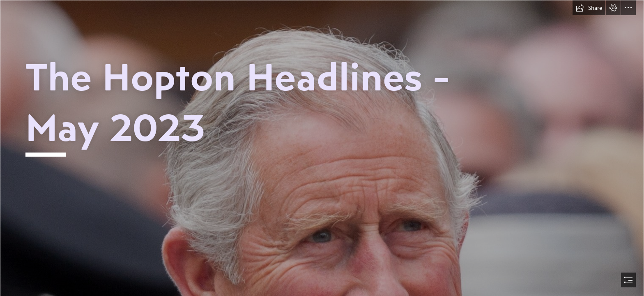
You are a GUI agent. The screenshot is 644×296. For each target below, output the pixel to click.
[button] (589, 8)
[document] (322, 148)
